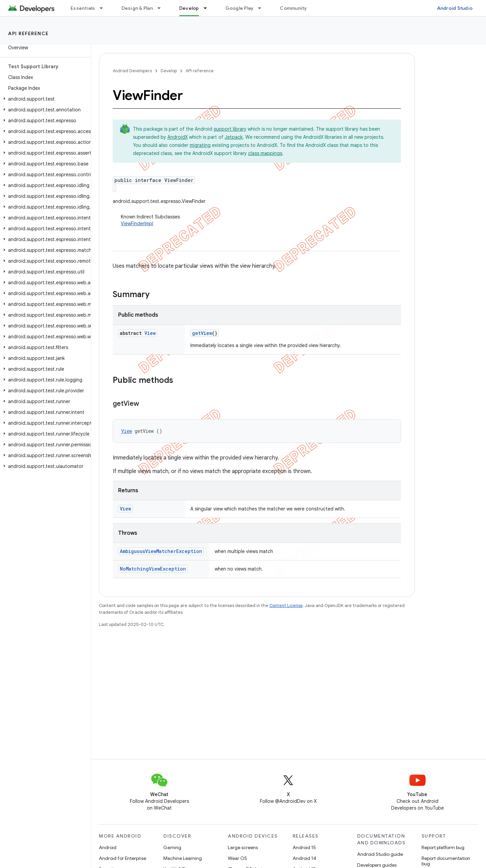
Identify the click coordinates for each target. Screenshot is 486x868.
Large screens (243, 847)
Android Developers (132, 71)
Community (293, 8)
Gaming (172, 847)
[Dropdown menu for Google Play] (263, 8)
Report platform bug (443, 847)
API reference (29, 33)
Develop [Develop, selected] (189, 8)
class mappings (265, 153)
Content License (286, 606)
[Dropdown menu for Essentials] (104, 8)
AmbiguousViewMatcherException (161, 551)
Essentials (83, 8)
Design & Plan (137, 8)
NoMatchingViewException (153, 569)
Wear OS (237, 858)
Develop (169, 71)
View (150, 333)
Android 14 (304, 858)
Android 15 (304, 847)
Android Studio (455, 8)
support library (230, 129)
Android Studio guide (380, 854)
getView (202, 333)
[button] (44, 99)
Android (108, 847)
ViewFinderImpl (137, 223)
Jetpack (234, 137)
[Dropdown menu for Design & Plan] (162, 8)
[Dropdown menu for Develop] (208, 8)
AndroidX (178, 137)
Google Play (240, 8)
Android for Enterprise (123, 858)
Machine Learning (183, 858)
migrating (200, 145)
